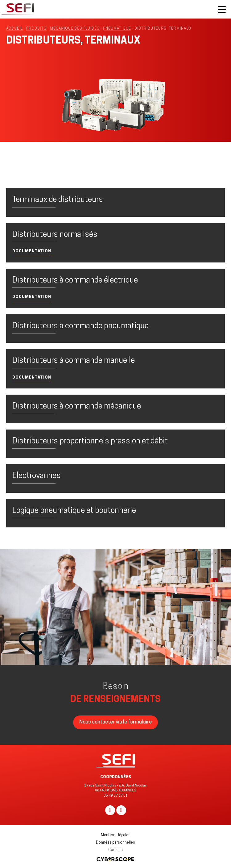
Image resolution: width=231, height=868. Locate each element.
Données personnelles (115, 843)
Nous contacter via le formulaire (115, 722)
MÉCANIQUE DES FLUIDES (75, 29)
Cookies (115, 850)
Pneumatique (117, 29)
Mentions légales (116, 835)
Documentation (32, 251)
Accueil (14, 29)
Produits (36, 29)
